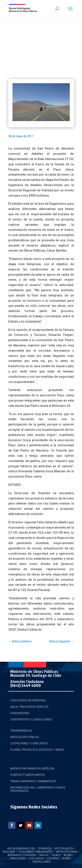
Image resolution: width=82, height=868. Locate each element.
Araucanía (18, 858)
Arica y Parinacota (21, 848)
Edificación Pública (25, 737)
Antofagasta (64, 848)
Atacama (9, 852)
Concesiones (20, 713)
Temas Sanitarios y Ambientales (33, 781)
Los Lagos (36, 858)
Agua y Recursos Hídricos (29, 707)
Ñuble (56, 855)
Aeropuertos (35, 775)
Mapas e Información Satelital (32, 768)
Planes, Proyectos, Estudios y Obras (37, 750)
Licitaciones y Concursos (29, 743)
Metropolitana (67, 852)
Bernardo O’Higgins (22, 855)
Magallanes (42, 862)
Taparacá (44, 848)
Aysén (66, 858)
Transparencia (21, 731)
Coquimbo (26, 852)
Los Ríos (53, 858)
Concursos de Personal (28, 700)
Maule (44, 855)
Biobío (68, 855)
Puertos (16, 775)
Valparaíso (44, 852)
